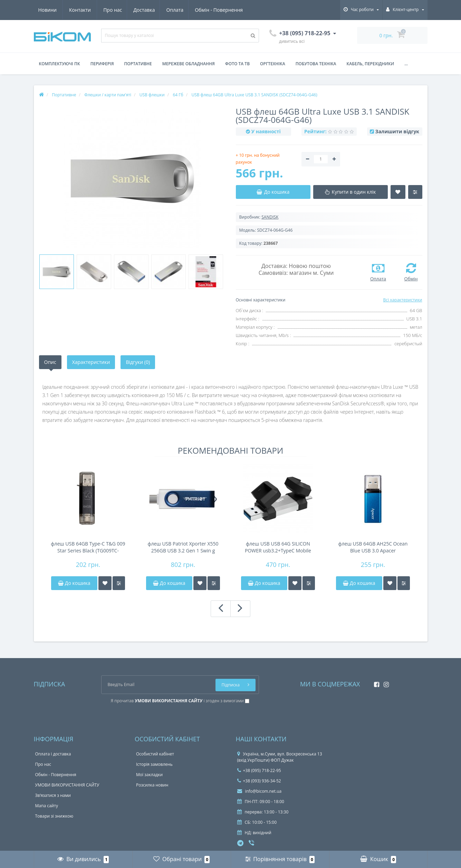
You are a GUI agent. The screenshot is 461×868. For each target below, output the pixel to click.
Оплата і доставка (53, 754)
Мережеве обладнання (189, 64)
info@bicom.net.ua (260, 791)
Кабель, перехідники (371, 64)
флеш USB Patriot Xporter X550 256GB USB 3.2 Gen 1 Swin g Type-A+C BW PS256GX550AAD (183, 547)
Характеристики (91, 362)
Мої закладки (149, 775)
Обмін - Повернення (157, 10)
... (406, 64)
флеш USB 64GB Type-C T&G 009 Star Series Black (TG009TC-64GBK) (88, 547)
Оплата (112, 10)
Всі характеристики (402, 300)
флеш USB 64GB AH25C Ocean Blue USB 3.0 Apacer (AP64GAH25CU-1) (373, 547)
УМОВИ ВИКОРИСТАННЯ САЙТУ (67, 785)
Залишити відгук (397, 131)
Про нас (48, 10)
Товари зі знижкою (54, 816)
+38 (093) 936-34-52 (259, 781)
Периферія (102, 64)
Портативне (138, 64)
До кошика (74, 583)
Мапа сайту (47, 806)
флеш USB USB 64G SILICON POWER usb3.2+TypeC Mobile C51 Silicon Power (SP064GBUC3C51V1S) (278, 547)
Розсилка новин (152, 785)
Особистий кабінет (155, 754)
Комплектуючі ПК (60, 64)
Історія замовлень (154, 764)
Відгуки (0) (138, 362)
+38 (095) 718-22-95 (259, 770)
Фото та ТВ (237, 64)
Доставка (80, 10)
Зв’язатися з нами (53, 795)
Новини (203, 10)
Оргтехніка (273, 64)
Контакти (235, 10)
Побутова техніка (316, 64)
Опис (50, 362)
